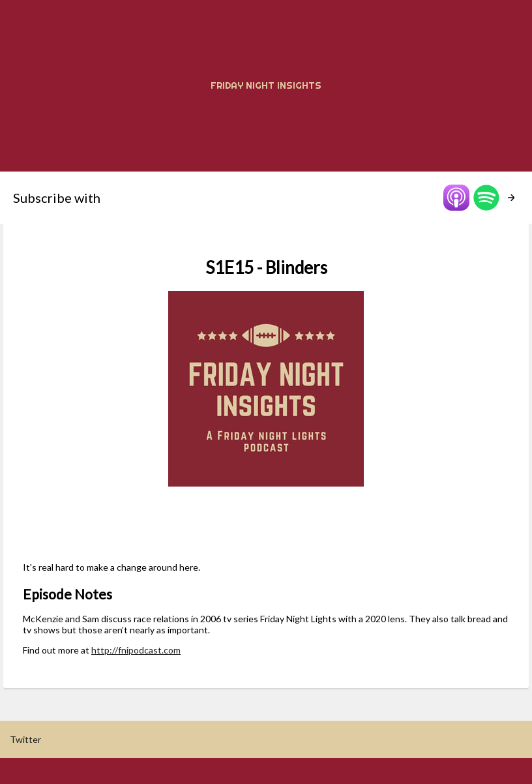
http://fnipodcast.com (136, 650)
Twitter (25, 739)
